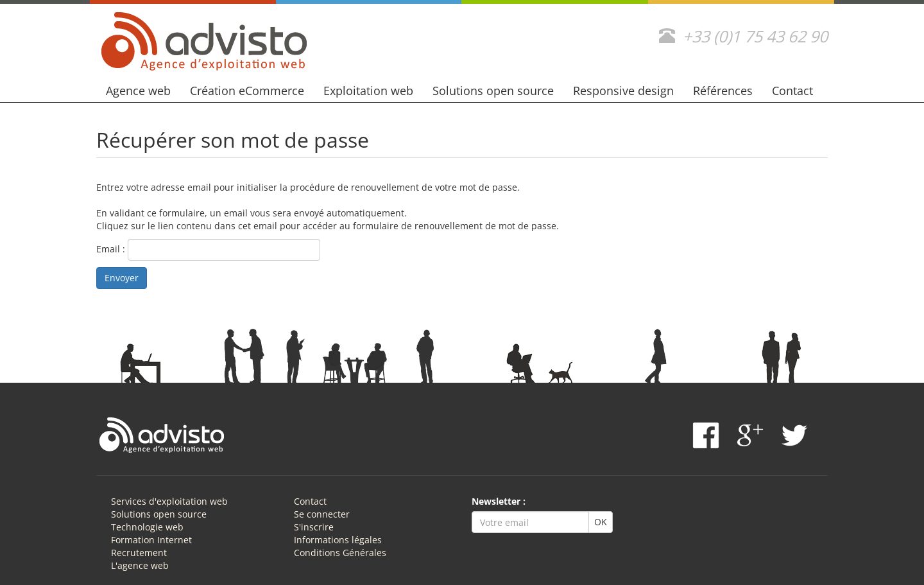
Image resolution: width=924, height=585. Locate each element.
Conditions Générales (340, 553)
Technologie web (147, 527)
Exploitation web (368, 91)
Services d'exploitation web (169, 501)
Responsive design (623, 91)
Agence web (138, 91)
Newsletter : (499, 501)
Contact (792, 91)
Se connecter (322, 514)
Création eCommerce (247, 91)
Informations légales (338, 540)
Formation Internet (151, 540)
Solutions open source (493, 91)
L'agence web (140, 565)
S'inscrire (314, 527)
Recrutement (139, 553)
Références (723, 91)
